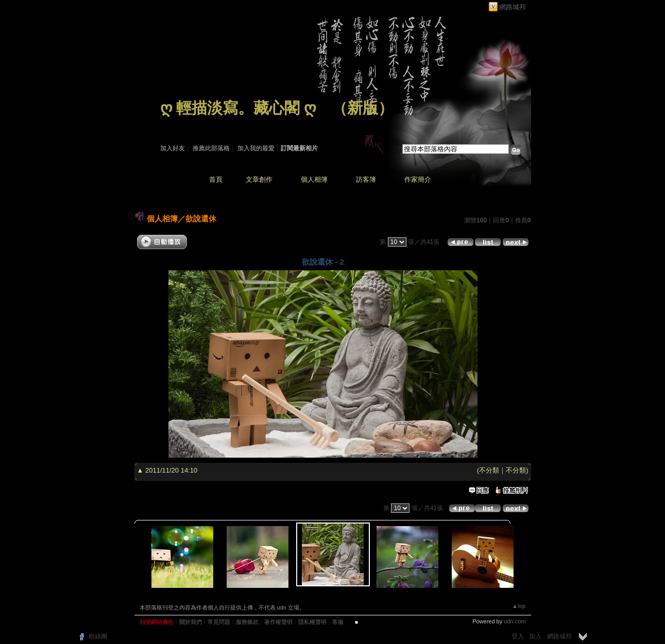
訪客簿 (366, 179)
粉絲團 (98, 636)
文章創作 (259, 179)
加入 (535, 636)
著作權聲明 (278, 622)
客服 (338, 622)
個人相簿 (314, 179)
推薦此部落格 (211, 148)
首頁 (216, 179)
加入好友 (173, 148)
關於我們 (191, 622)
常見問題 (219, 622)
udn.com (515, 621)
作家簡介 (418, 179)
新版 (363, 108)
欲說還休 (201, 219)
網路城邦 (513, 7)
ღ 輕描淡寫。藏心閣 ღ (238, 108)
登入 (518, 636)
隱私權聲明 (312, 622)
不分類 (489, 470)
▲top (519, 606)
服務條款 (247, 622)
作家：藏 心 (176, 123)
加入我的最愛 (256, 148)
